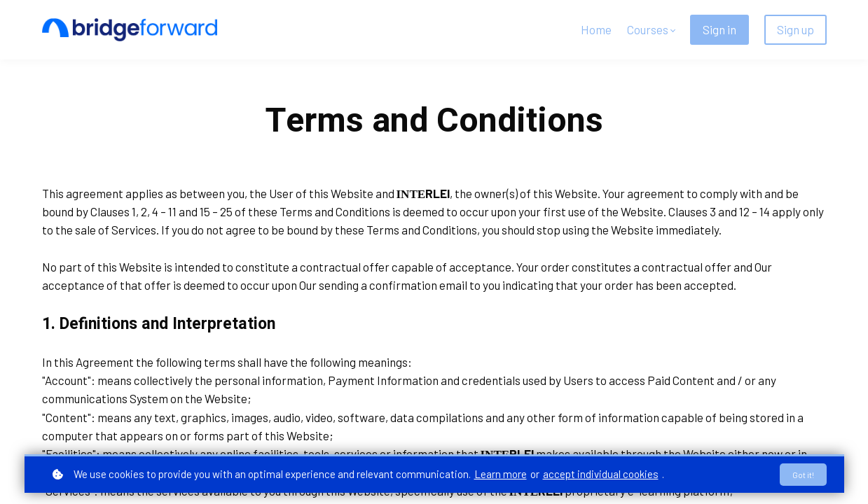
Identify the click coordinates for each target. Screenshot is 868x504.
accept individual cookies (601, 473)
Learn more (501, 473)
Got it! (801, 474)
